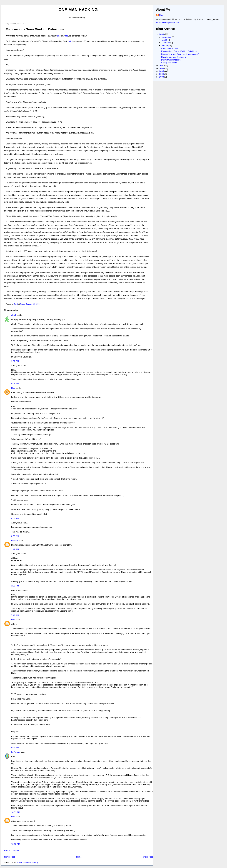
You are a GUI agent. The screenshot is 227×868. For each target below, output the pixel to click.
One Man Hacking (78, 10)
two (67, 36)
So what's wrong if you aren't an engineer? (180, 54)
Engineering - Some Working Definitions (179, 51)
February (166, 43)
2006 (162, 68)
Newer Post (9, 857)
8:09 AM (15, 536)
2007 (162, 65)
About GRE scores (170, 48)
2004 (162, 74)
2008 (162, 34)
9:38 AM (15, 748)
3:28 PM (15, 586)
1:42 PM (15, 549)
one (59, 36)
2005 (162, 71)
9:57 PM (15, 361)
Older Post (148, 857)
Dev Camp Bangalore (171, 60)
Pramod (15, 541)
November (167, 37)
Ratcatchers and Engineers (173, 57)
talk (70, 41)
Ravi (13, 388)
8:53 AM (15, 518)
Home (79, 857)
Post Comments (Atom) (27, 862)
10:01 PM (16, 812)
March (165, 40)
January (166, 46)
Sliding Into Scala (169, 63)
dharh (14, 315)
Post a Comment (12, 850)
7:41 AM (15, 615)
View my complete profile (167, 23)
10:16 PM (16, 844)
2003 (162, 77)
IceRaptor (16, 752)
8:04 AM (15, 384)
